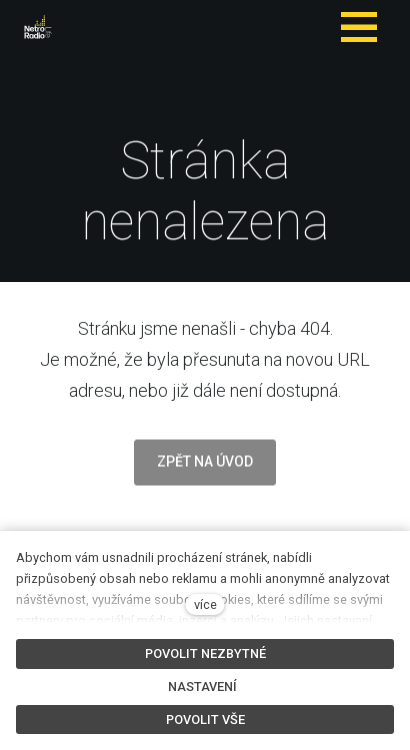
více (205, 604)
